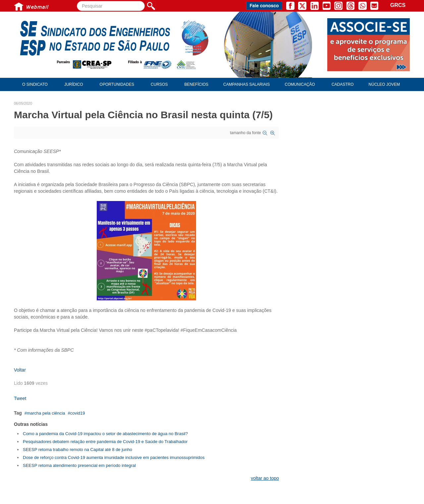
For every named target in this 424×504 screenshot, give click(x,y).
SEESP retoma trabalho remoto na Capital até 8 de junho (78, 450)
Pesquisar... (77, 1)
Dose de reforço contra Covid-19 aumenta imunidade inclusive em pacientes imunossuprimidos (114, 457)
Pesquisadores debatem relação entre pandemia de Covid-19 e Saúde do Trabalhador (105, 442)
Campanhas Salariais (246, 84)
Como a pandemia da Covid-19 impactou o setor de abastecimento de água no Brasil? (105, 434)
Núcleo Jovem (384, 84)
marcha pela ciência (46, 413)
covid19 (78, 413)
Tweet (20, 398)
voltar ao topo (265, 478)
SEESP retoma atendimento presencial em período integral (79, 465)
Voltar (20, 370)
